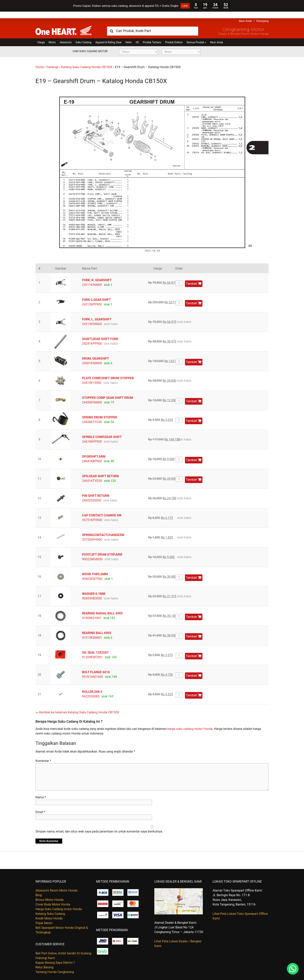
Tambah (194, 277)
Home (40, 60)
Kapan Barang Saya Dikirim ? (55, 956)
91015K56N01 (92, 631)
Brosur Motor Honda (50, 893)
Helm (129, 36)
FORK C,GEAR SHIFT (96, 293)
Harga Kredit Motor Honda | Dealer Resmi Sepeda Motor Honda (64, 24)
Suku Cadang (84, 36)
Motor (52, 36)
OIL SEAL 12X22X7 (95, 646)
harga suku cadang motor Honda (190, 722)
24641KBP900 (92, 454)
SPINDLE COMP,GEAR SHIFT (102, 430)
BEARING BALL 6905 (97, 626)
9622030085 (91, 690)
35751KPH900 (92, 513)
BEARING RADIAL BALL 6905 (102, 607)
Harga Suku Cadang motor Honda (59, 902)
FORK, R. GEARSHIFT (97, 273)
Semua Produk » (196, 36)
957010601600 (92, 670)
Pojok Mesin (44, 916)
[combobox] (153, 24)
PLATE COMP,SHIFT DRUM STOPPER (108, 371)
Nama (41, 791)
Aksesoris (66, 36)
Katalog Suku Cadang (50, 907)
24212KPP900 (92, 298)
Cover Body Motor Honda (53, 898)
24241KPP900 (92, 337)
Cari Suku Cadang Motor (90, 45)
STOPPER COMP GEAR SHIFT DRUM (108, 391)
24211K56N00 (92, 278)
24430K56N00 (92, 396)
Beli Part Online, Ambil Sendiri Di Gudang (63, 947)
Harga (41, 36)
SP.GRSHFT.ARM (94, 450)
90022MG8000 (92, 552)
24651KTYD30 (92, 474)
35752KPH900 (92, 533)
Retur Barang (44, 960)
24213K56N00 (92, 317)
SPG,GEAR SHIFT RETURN (100, 469)
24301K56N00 (92, 356)
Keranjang (263, 14)
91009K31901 (92, 611)
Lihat (185, 6)
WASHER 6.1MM (94, 587)
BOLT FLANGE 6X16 (96, 665)
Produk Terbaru (152, 36)
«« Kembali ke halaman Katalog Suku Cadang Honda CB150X (77, 706)
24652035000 (92, 494)
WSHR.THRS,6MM (95, 567)
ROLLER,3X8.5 (92, 685)
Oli (137, 36)
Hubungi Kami (45, 951)
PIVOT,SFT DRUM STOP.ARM (102, 548)
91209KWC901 (92, 650)
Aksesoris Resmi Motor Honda (57, 884)
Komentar (43, 754)
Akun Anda (245, 14)
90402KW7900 (92, 572)
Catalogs (52, 60)
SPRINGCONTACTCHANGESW (103, 528)
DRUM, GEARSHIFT (95, 352)
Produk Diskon (174, 36)
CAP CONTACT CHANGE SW (102, 509)
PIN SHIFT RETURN (96, 489)
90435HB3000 (92, 592)
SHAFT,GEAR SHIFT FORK (100, 332)
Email (40, 805)
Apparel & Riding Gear (108, 36)
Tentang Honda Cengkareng (55, 965)
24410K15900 (92, 376)
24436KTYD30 (92, 415)
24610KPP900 (92, 435)
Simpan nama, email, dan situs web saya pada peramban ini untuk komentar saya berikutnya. (99, 825)
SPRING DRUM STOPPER (100, 411)
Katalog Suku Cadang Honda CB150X (87, 60)
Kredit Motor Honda (49, 912)
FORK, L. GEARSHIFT (97, 313)
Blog (39, 889)
